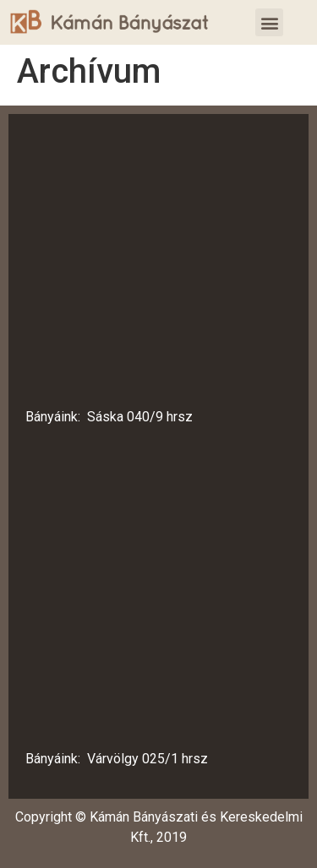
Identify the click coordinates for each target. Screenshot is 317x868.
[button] (269, 22)
